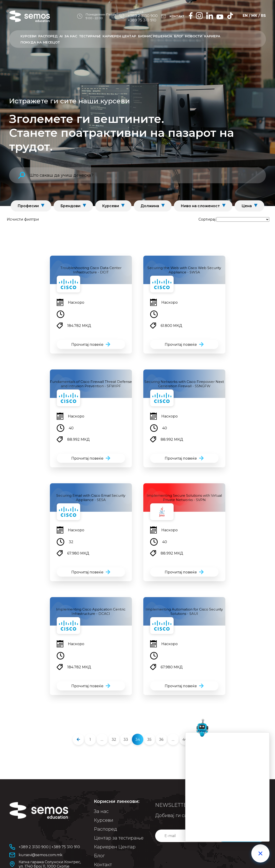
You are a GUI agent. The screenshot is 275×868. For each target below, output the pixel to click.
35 (149, 739)
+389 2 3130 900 (143, 16)
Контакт (103, 865)
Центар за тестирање (119, 838)
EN (245, 16)
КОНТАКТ (177, 16)
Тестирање (90, 36)
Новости (194, 36)
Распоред (48, 36)
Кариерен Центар (115, 847)
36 (161, 739)
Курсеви (28, 36)
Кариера (212, 36)
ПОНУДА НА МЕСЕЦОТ (40, 42)
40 (185, 739)
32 (114, 739)
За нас (71, 36)
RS (263, 16)
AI (61, 36)
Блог (179, 36)
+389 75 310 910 (142, 20)
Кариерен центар (119, 36)
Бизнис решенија (155, 36)
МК (254, 16)
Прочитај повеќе (87, 345)
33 (126, 739)
